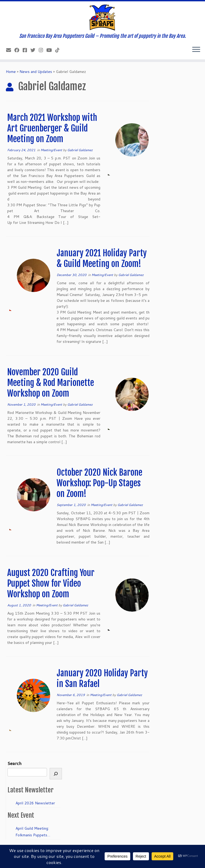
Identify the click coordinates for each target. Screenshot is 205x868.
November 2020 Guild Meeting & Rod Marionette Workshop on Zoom (51, 383)
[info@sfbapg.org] (10, 50)
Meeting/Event (52, 150)
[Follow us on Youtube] (51, 50)
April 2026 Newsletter (35, 803)
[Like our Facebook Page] (19, 50)
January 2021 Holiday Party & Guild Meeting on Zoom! (102, 258)
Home (11, 72)
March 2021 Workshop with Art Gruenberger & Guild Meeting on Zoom (52, 128)
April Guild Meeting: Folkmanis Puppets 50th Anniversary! (32, 832)
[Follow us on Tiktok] (59, 50)
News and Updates (36, 72)
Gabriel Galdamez (80, 150)
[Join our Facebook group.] (27, 50)
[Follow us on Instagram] (43, 50)
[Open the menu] (196, 50)
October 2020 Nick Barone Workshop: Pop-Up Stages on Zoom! (99, 483)
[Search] (56, 774)
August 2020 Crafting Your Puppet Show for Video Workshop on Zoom (51, 583)
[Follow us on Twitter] (35, 50)
